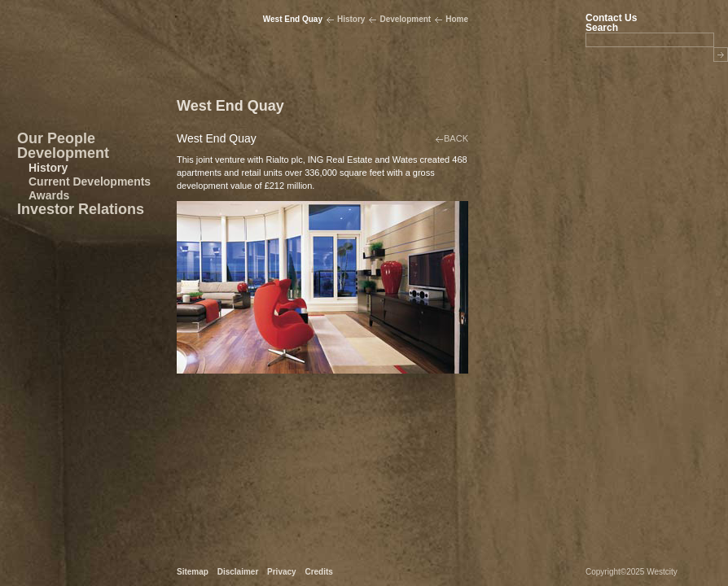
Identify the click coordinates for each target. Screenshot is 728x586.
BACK (456, 138)
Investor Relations (81, 209)
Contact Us (611, 18)
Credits (318, 572)
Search (602, 27)
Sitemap (193, 572)
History (48, 168)
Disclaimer (238, 572)
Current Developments (90, 181)
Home (457, 19)
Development (63, 153)
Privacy (282, 572)
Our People (56, 138)
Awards (49, 195)
